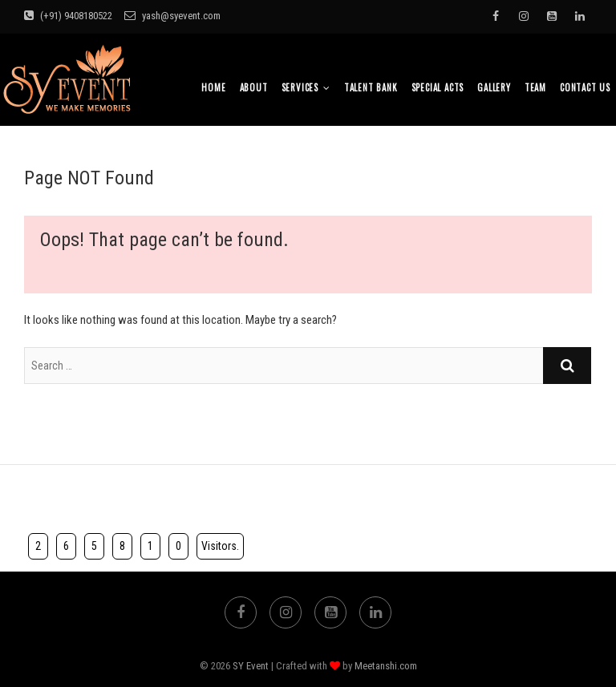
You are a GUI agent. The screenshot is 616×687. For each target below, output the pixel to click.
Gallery (494, 87)
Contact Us (585, 87)
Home (213, 87)
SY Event (251, 666)
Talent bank (371, 87)
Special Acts (438, 87)
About (254, 87)
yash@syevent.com (172, 16)
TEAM (535, 87)
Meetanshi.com (386, 666)
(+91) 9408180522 (68, 16)
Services (300, 87)
